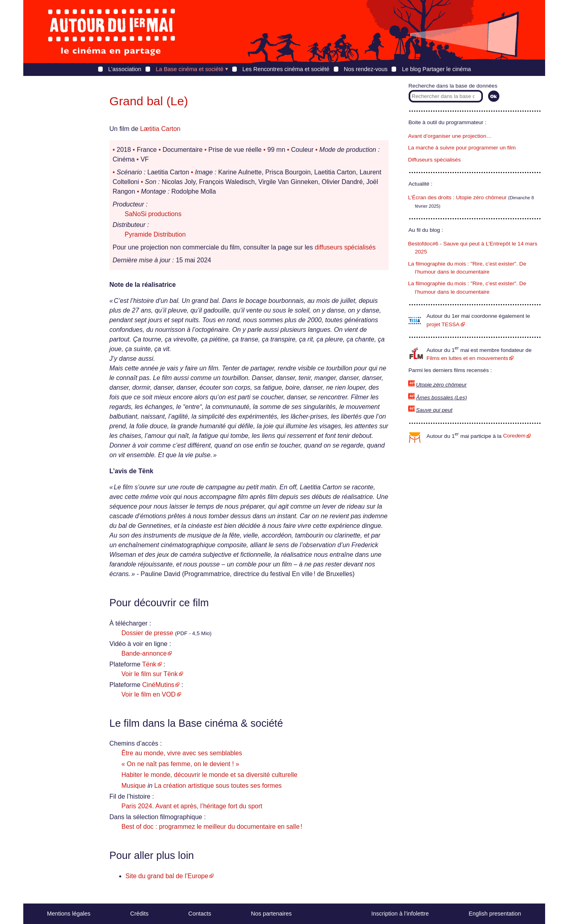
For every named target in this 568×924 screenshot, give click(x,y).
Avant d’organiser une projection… (450, 136)
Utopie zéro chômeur (441, 385)
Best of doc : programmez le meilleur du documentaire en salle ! (212, 827)
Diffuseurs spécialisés (435, 160)
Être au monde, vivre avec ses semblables (182, 753)
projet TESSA (443, 324)
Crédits (139, 914)
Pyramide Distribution (155, 234)
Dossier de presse (148, 633)
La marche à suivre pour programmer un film (462, 148)
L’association (125, 69)
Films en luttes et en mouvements (467, 358)
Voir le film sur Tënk (150, 674)
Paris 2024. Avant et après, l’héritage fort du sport (192, 806)
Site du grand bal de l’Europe (167, 876)
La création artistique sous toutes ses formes (218, 786)
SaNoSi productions (153, 214)
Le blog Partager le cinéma (436, 69)
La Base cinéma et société (190, 69)
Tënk (149, 664)
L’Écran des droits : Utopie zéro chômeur (458, 197)
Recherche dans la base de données (453, 86)
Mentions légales (69, 914)
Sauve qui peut (434, 410)
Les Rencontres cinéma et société (286, 69)
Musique (134, 786)
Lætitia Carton (160, 129)
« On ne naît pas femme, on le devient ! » (181, 764)
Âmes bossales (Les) (441, 398)
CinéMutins (158, 685)
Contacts (200, 914)
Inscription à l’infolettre (400, 914)
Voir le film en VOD (149, 694)
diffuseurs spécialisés (345, 247)
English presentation (495, 914)
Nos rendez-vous (366, 69)
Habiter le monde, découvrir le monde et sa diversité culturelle (210, 775)
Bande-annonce (144, 653)
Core (514, 436)
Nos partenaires (271, 914)
